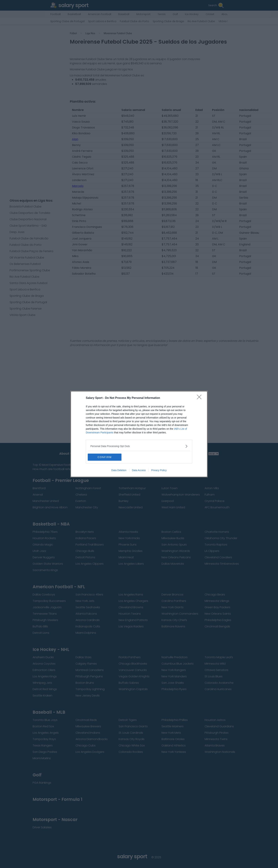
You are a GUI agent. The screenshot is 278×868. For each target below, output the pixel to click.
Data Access (139, 470)
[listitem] (139, 446)
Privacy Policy (159, 470)
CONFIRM (105, 457)
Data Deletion (119, 470)
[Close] (200, 398)
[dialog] (139, 434)
